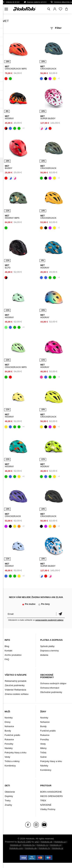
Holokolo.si (55, 845)
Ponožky (9, 744)
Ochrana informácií (50, 688)
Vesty (7, 757)
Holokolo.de (31, 848)
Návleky (9, 748)
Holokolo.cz (60, 842)
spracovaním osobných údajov (49, 620)
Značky (8, 805)
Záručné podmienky (15, 685)
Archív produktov (13, 655)
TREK (43, 801)
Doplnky (9, 796)
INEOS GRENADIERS (52, 796)
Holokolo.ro (42, 845)
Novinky (9, 718)
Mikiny (43, 748)
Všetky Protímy (48, 809)
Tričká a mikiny (12, 761)
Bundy (8, 731)
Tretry (8, 801)
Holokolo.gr (58, 848)
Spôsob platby (47, 646)
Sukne (43, 757)
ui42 (37, 842)
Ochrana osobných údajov (53, 683)
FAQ (7, 659)
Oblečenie (10, 792)
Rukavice (9, 739)
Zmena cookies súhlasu (17, 694)
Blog (7, 646)
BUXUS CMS (24, 842)
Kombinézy (10, 766)
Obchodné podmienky (51, 692)
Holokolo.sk (46, 842)
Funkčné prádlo (12, 735)
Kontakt (8, 651)
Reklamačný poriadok (16, 681)
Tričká (43, 753)
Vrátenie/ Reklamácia (15, 690)
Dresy (7, 722)
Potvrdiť (60, 614)
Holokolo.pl (15, 845)
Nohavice (9, 726)
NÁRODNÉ (46, 805)
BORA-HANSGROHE (51, 792)
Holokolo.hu (29, 845)
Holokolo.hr (44, 848)
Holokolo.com (16, 848)
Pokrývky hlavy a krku (15, 753)
